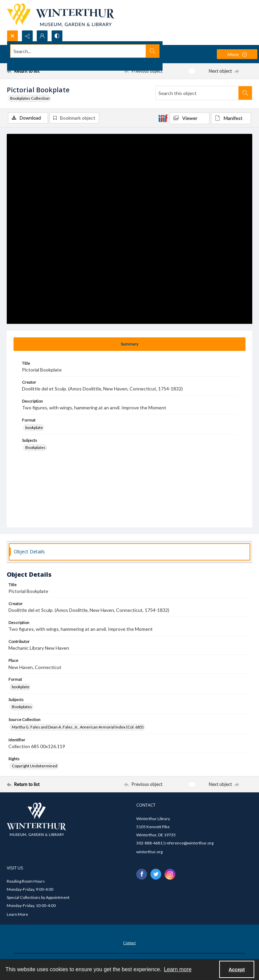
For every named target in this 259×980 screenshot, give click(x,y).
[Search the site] (104, 51)
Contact (129, 943)
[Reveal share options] (27, 36)
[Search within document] (245, 93)
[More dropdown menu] (237, 54)
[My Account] (42, 36)
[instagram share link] (170, 875)
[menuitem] (129, 943)
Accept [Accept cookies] (237, 970)
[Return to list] (39, 71)
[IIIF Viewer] (190, 118)
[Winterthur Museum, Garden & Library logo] (61, 15)
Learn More (17, 915)
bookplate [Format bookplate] (34, 428)
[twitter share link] (156, 875)
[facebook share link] (142, 875)
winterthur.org (149, 852)
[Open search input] (12, 36)
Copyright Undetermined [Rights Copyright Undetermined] (35, 767)
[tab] (129, 344)
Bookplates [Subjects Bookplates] (35, 448)
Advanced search (26, 63)
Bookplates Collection (30, 98)
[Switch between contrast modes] (57, 36)
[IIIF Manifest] (231, 118)
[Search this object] (197, 93)
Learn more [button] (178, 969)
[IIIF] (163, 118)
